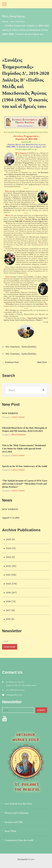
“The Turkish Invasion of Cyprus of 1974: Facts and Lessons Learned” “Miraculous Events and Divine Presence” (25, 484)
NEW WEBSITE (10, 413)
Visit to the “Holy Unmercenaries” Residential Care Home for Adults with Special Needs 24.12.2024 (24, 449)
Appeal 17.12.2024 (11, 518)
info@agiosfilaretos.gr (14, 695)
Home (5, 22)
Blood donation (19, 435)
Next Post (44, 362)
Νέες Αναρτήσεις (18, 22)
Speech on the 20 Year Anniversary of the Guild (25, 466)
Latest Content (18, 417)
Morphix (31, 859)
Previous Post (10, 362)
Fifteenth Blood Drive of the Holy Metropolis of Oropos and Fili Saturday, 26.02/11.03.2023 (25, 429)
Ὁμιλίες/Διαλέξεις (29, 347)
